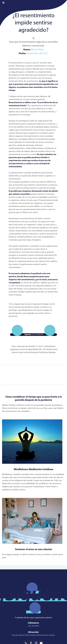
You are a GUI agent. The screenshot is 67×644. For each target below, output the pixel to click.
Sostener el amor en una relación (34, 549)
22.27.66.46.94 (34, 335)
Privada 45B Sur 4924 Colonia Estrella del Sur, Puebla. (33, 635)
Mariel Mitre (37, 50)
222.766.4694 (33, 626)
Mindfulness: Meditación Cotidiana (33, 469)
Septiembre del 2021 (37, 53)
